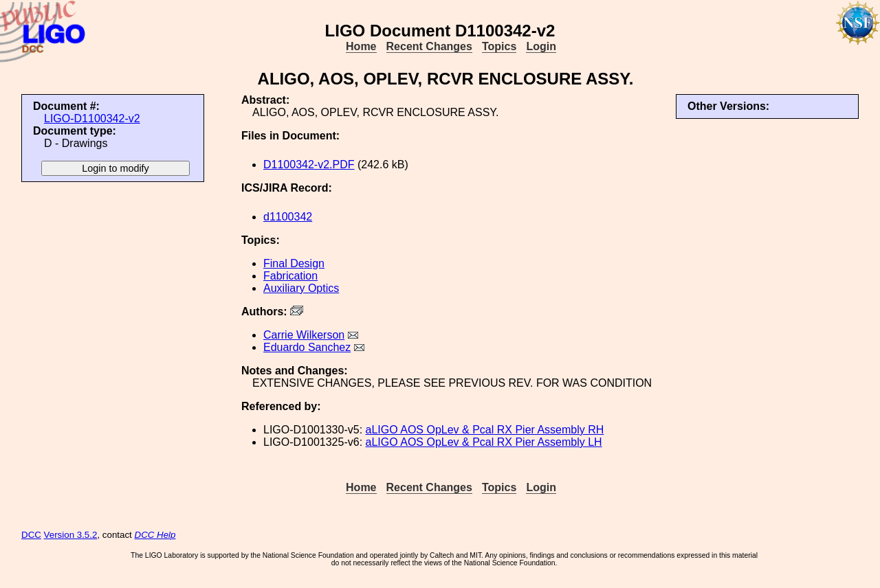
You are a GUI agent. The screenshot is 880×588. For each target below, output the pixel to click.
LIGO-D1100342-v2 (92, 118)
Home (361, 46)
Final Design (294, 263)
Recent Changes (429, 46)
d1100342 (288, 217)
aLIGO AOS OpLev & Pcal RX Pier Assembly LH (484, 442)
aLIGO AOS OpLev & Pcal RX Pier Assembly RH (485, 430)
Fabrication (290, 276)
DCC (31, 535)
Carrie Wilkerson (304, 335)
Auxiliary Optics (301, 288)
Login (541, 46)
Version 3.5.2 (71, 535)
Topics (499, 46)
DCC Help (155, 535)
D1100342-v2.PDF (309, 165)
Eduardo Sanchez (307, 347)
